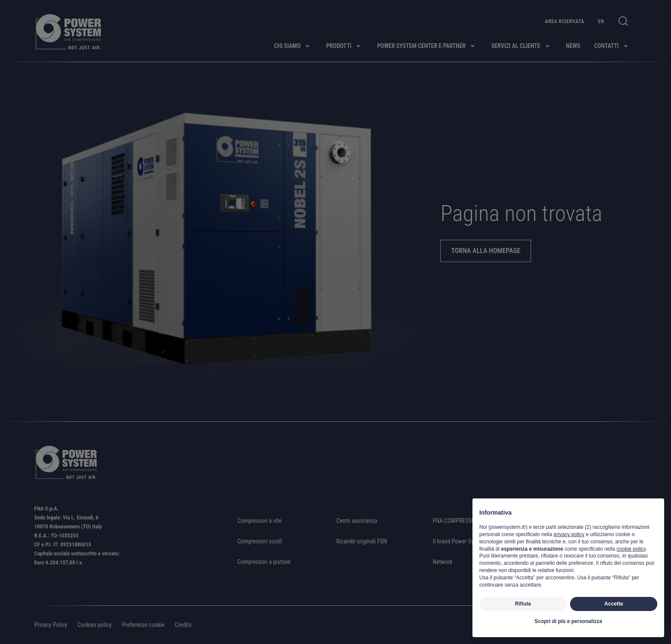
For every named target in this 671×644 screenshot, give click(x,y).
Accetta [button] (613, 604)
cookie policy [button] (631, 549)
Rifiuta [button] (523, 604)
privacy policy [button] (569, 534)
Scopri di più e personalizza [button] (568, 621)
